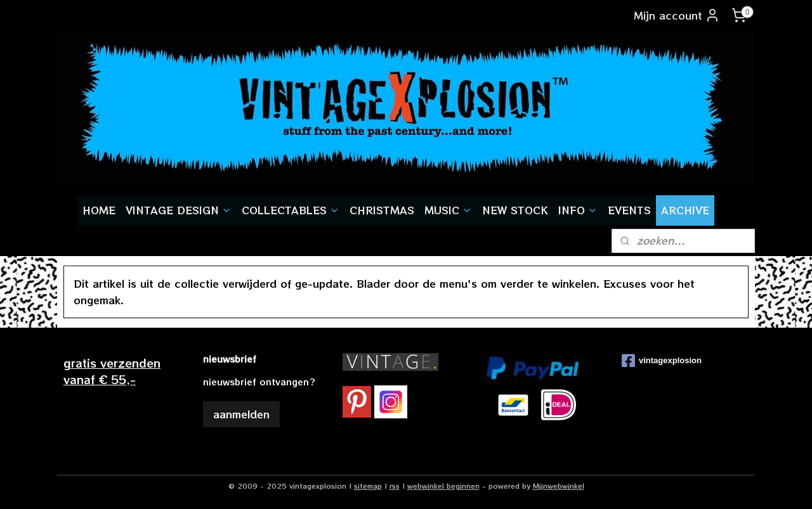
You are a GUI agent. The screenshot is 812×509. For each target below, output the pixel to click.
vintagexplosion (662, 361)
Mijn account (677, 15)
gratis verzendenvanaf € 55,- (112, 370)
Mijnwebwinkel (559, 486)
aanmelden (241, 414)
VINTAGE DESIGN (179, 210)
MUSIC (448, 210)
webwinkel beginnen (443, 486)
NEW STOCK (515, 210)
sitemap (368, 486)
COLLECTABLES (291, 210)
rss (395, 486)
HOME (99, 210)
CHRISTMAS (382, 210)
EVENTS (629, 210)
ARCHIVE (685, 210)
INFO (578, 210)
